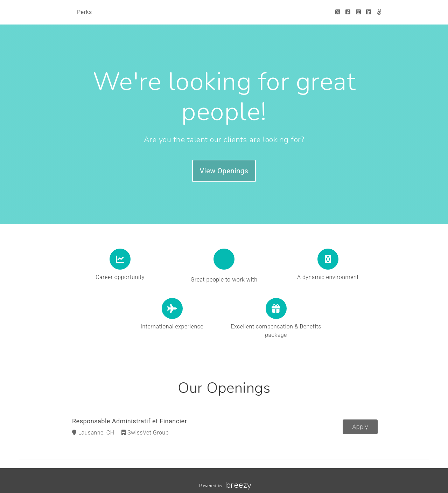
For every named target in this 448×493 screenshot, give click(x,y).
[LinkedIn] (369, 12)
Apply (360, 427)
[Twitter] (338, 12)
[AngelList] (379, 12)
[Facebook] (348, 12)
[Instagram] (359, 12)
